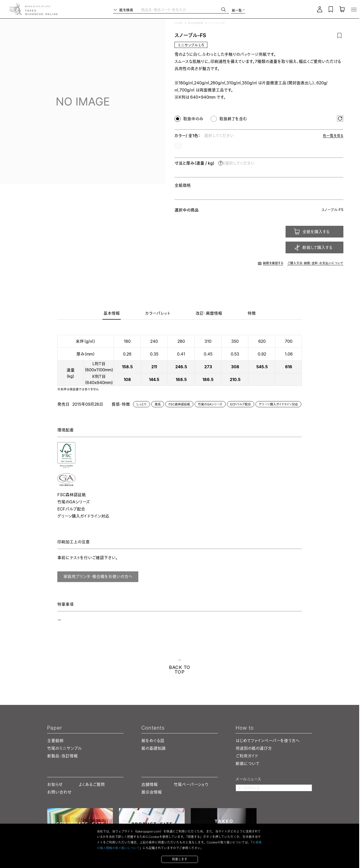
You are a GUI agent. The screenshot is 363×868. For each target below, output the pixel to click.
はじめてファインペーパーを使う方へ (267, 741)
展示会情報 (152, 792)
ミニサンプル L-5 (191, 45)
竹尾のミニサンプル (64, 748)
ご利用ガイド (247, 756)
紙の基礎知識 (153, 748)
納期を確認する (273, 263)
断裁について (247, 764)
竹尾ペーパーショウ (191, 784)
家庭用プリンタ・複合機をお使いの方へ (98, 576)
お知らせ (55, 784)
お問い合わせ (59, 792)
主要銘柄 (55, 741)
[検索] (224, 10)
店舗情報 (150, 784)
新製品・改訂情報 (62, 756)
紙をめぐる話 (153, 741)
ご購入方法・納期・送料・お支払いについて (315, 263)
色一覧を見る (333, 135)
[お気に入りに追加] (339, 35)
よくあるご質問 (92, 784)
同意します (180, 859)
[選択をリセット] (340, 119)
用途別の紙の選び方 (254, 748)
